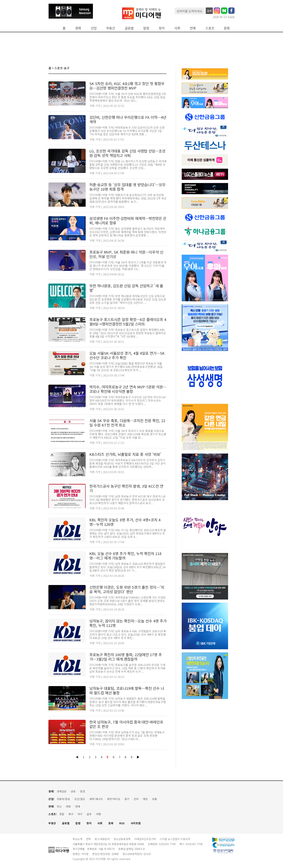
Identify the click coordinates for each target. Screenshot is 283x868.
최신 (59, 806)
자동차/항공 (63, 799)
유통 (155, 799)
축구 (71, 814)
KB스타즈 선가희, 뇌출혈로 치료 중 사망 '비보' (125, 454)
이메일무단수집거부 (145, 839)
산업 (94, 28)
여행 (98, 814)
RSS (122, 823)
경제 (78, 28)
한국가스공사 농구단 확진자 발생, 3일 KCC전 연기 (126, 488)
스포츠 (210, 28)
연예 (193, 28)
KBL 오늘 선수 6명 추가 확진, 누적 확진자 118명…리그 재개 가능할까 (125, 556)
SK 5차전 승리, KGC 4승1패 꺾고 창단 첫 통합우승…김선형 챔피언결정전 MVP (127, 86)
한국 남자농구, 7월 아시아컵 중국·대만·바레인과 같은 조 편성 (126, 724)
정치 (162, 28)
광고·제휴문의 (102, 839)
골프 (89, 814)
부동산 (111, 28)
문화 (227, 28)
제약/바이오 (114, 799)
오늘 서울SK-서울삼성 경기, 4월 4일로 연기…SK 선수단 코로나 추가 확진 (127, 355)
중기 (127, 799)
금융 (73, 791)
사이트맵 (136, 823)
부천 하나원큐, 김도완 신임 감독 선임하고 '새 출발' (126, 288)
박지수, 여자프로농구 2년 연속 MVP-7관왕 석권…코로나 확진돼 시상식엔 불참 (128, 389)
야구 (80, 814)
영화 (68, 806)
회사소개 (77, 839)
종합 (62, 814)
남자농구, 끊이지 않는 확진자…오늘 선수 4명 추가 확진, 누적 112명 (128, 623)
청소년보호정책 (122, 839)
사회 (177, 28)
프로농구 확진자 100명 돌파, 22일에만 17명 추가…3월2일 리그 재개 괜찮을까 (126, 657)
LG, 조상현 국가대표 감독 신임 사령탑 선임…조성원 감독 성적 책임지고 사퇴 (127, 153)
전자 (136, 799)
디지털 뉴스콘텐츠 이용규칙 (175, 839)
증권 (82, 791)
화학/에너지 (96, 799)
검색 (209, 11)
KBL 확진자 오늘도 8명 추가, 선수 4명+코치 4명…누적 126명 (125, 522)
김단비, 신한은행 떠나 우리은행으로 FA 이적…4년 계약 (128, 119)
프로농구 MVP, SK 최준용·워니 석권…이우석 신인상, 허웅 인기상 (126, 254)
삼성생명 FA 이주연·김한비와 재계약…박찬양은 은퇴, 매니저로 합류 (128, 221)
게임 (145, 799)
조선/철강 (80, 799)
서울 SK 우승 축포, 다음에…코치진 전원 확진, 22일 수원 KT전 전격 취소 (127, 423)
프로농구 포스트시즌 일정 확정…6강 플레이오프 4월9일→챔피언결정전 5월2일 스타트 (128, 322)
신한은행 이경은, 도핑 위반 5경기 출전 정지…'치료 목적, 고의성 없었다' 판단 (127, 589)
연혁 (88, 839)
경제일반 (62, 791)
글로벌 (129, 28)
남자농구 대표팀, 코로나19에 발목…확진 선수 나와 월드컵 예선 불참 (127, 690)
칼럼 (146, 28)
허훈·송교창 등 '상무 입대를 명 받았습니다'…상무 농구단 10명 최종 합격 (127, 187)
